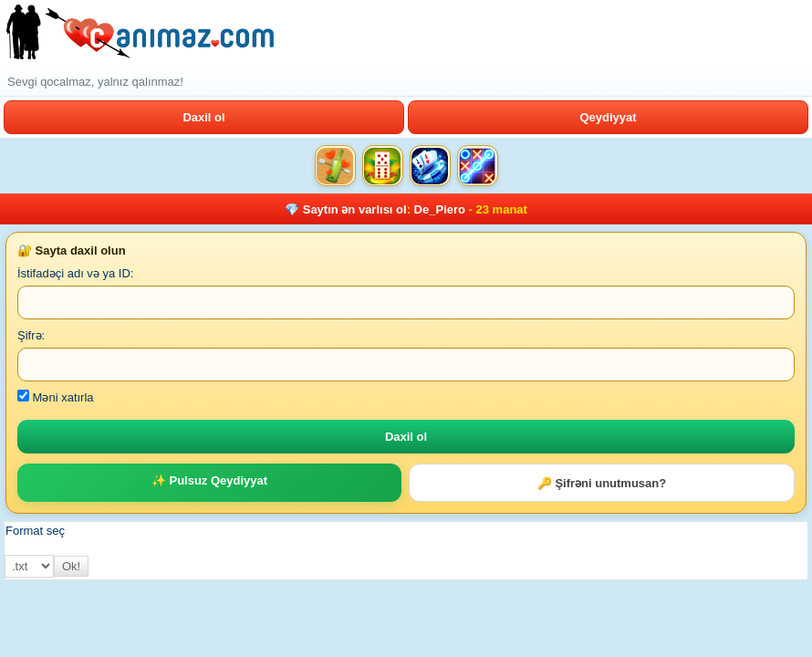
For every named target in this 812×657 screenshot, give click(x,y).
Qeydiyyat (608, 117)
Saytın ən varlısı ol (355, 209)
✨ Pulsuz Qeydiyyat (209, 480)
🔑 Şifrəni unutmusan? (602, 483)
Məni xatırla (56, 397)
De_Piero (440, 209)
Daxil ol (203, 117)
